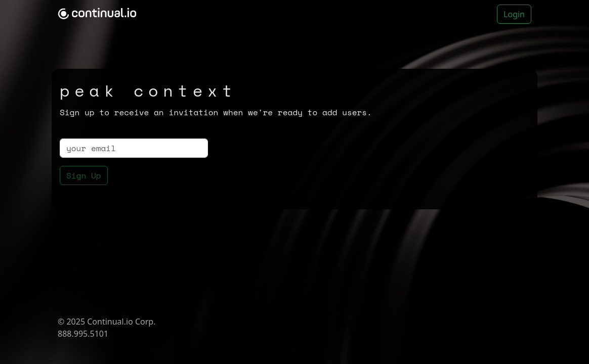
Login (514, 14)
